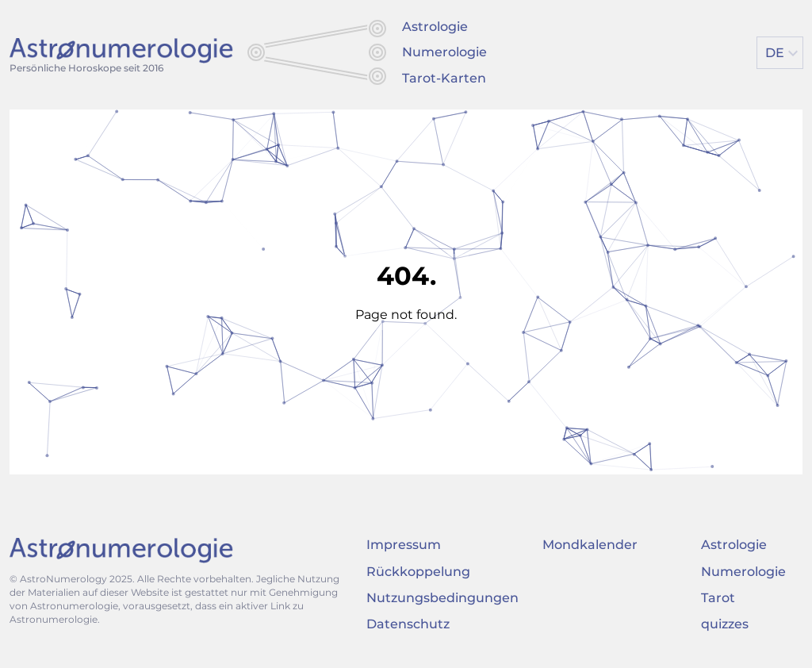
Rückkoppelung (418, 572)
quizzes (725, 624)
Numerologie (444, 52)
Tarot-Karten (444, 78)
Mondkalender (590, 545)
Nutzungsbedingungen (442, 598)
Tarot (718, 598)
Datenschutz (408, 624)
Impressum (404, 545)
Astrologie (435, 27)
